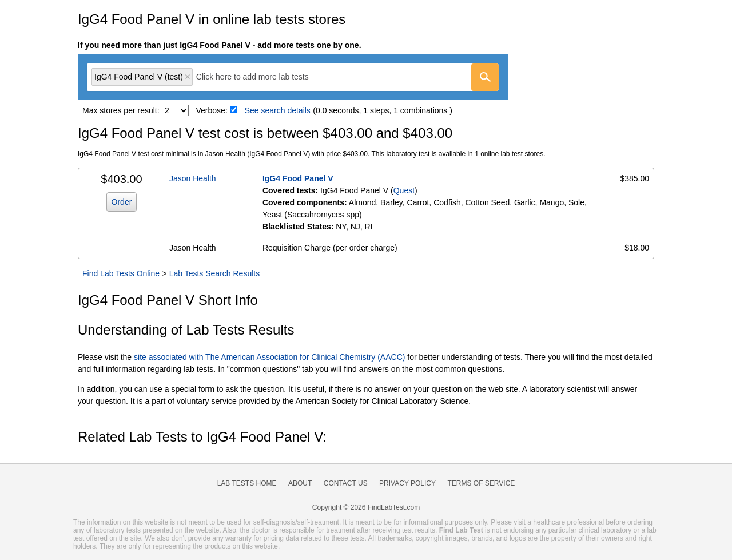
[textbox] (260, 77)
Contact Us (346, 483)
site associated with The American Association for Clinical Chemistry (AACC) (269, 357)
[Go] (485, 77)
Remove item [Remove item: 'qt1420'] (188, 77)
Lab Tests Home (247, 483)
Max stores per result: (121, 110)
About (300, 483)
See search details (278, 110)
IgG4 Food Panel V (298, 178)
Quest (404, 190)
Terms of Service (482, 483)
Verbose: (212, 110)
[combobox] (293, 77)
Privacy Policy (407, 483)
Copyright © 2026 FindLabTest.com (366, 507)
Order (122, 202)
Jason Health (193, 178)
